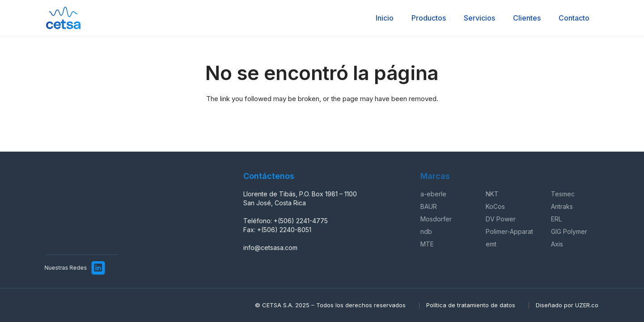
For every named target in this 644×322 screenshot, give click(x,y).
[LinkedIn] (94, 268)
